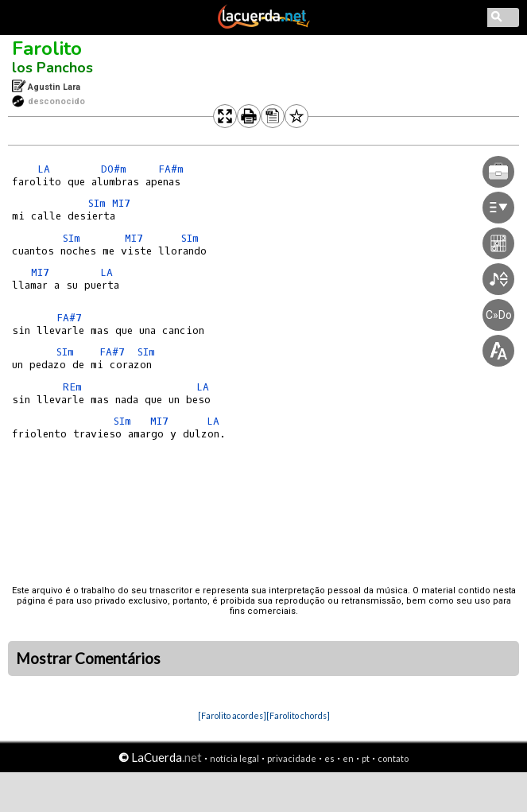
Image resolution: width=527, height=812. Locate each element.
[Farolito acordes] (232, 715)
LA (44, 169)
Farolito (47, 49)
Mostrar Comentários (88, 659)
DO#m (114, 169)
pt (366, 758)
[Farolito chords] (298, 715)
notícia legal (234, 758)
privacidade (292, 758)
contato (393, 758)
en (348, 758)
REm (72, 387)
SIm (97, 203)
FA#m (171, 169)
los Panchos (52, 68)
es (329, 758)
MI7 (121, 203)
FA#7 (69, 318)
